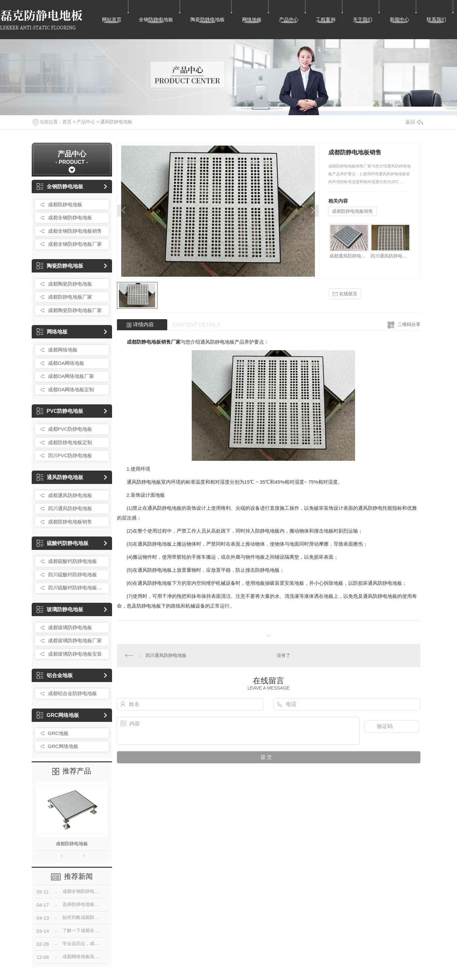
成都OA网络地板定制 (71, 389)
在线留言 (345, 294)
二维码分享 (409, 324)
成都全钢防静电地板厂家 (75, 244)
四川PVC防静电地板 (70, 455)
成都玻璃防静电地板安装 (75, 654)
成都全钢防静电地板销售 (75, 231)
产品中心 (289, 19)
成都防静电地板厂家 (70, 297)
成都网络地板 (63, 350)
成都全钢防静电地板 (70, 218)
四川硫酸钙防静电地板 (73, 575)
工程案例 (326, 19)
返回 (414, 122)
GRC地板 (58, 733)
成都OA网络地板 (66, 363)
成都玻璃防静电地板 (70, 627)
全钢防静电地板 (156, 19)
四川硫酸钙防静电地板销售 (77, 588)
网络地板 (252, 19)
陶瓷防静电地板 (208, 19)
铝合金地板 (55, 675)
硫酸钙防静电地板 (63, 543)
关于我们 (363, 19)
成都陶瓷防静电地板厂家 (75, 310)
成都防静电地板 (65, 204)
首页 (67, 122)
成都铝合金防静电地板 (73, 693)
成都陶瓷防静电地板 (70, 284)
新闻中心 (400, 19)
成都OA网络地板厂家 (71, 376)
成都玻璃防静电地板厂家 (75, 640)
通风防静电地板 (116, 122)
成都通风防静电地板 (70, 495)
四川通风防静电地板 (70, 508)
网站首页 (112, 19)
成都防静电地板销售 (70, 522)
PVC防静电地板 (60, 411)
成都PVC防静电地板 (70, 429)
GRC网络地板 (58, 715)
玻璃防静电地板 (60, 609)
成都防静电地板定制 (70, 442)
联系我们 (436, 19)
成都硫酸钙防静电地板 (73, 561)
